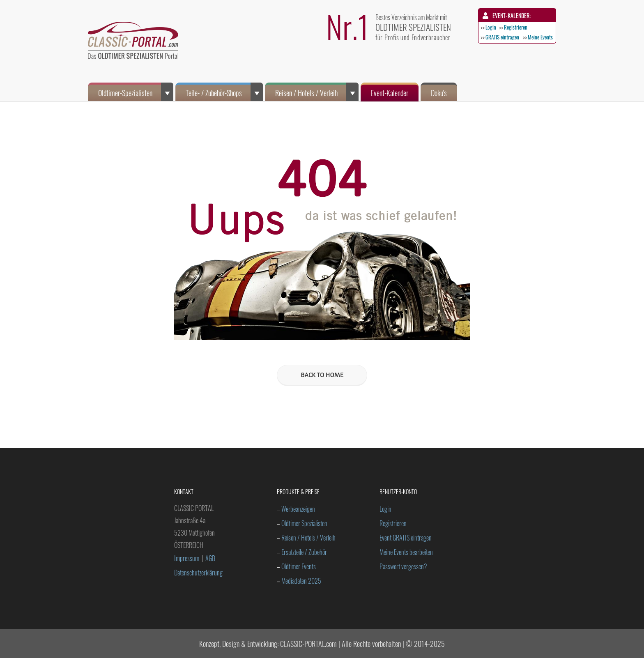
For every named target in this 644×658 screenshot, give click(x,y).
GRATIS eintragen (502, 37)
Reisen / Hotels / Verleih (317, 92)
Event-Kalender (390, 93)
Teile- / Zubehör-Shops (224, 92)
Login (491, 27)
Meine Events (540, 37)
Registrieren (516, 27)
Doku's (439, 93)
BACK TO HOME (322, 375)
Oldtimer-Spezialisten (136, 92)
